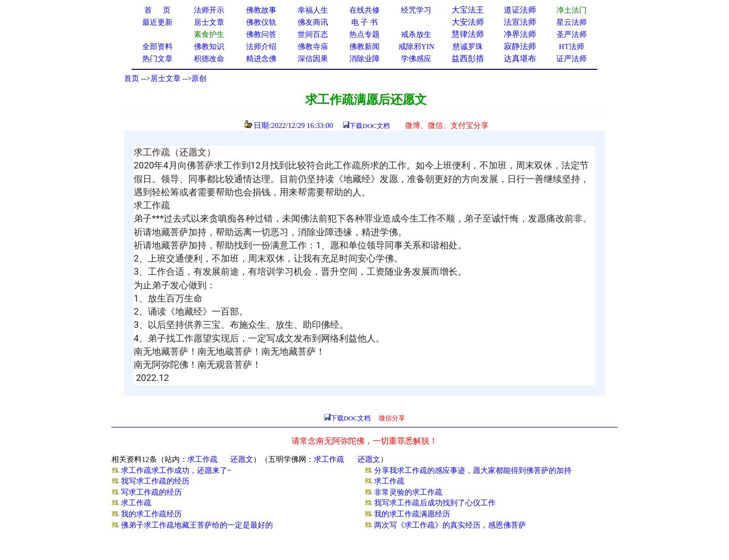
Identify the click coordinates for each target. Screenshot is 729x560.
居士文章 (166, 78)
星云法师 (572, 22)
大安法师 (468, 22)
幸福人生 (313, 10)
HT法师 (572, 47)
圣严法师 (572, 34)
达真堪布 (520, 58)
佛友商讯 (313, 22)
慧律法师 (468, 34)
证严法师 (572, 59)
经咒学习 (416, 10)
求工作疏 (202, 459)
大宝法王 (468, 10)
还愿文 (242, 459)
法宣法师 (520, 22)
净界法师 (520, 34)
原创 (199, 78)
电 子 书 (364, 22)
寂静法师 (520, 46)
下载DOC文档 (369, 126)
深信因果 (313, 59)
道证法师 (520, 10)
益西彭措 (468, 58)
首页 (132, 78)
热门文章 (157, 59)
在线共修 (364, 10)
